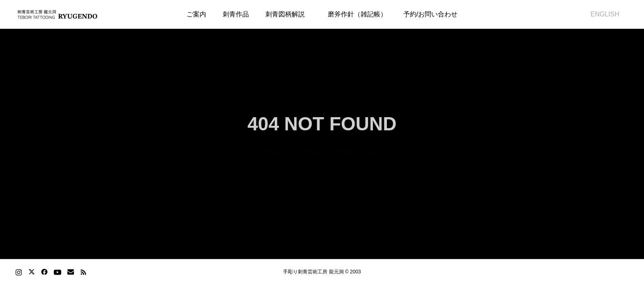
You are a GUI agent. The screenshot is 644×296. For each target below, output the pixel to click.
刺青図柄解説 (285, 14)
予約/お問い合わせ (430, 14)
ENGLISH (602, 14)
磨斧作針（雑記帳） (354, 14)
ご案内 (196, 14)
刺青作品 (236, 14)
